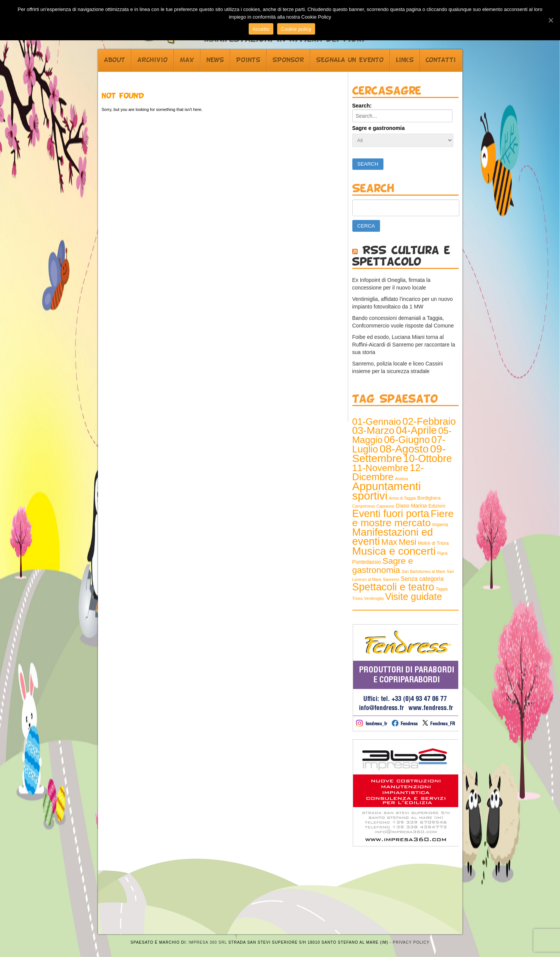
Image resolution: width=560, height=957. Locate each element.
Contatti (441, 60)
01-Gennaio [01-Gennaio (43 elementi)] (377, 422)
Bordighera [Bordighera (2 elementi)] (429, 498)
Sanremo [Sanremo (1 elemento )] (391, 579)
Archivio (153, 60)
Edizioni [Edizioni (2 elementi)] (437, 506)
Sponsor (288, 60)
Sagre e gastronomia (379, 128)
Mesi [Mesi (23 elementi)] (407, 542)
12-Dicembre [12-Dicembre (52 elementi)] (388, 472)
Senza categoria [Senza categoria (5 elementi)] (422, 579)
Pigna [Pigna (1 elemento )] (442, 553)
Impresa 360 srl (208, 942)
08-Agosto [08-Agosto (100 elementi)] (404, 449)
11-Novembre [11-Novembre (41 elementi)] (380, 468)
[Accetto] (551, 20)
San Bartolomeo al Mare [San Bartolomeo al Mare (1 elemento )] (424, 571)
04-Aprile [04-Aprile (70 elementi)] (416, 430)
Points (248, 60)
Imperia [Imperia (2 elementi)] (440, 525)
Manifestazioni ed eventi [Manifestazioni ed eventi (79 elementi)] (393, 537)
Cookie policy (296, 29)
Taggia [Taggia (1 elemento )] (442, 589)
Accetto (261, 29)
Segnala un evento (350, 60)
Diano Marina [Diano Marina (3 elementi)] (412, 506)
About (115, 60)
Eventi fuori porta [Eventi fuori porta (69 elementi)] (391, 514)
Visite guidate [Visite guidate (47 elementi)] (413, 596)
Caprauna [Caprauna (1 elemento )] (386, 506)
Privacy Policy (411, 942)
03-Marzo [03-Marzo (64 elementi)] (374, 430)
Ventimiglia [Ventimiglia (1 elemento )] (374, 598)
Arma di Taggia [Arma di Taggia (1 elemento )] (402, 498)
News (215, 60)
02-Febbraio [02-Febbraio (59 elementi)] (429, 421)
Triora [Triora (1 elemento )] (357, 598)
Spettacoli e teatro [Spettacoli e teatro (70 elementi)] (393, 587)
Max (187, 60)
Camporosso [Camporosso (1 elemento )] (364, 506)
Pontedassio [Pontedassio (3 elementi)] (367, 562)
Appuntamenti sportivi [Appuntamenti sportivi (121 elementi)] (387, 491)
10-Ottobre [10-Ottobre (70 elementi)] (427, 459)
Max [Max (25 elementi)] (389, 542)
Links (405, 60)
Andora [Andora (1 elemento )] (401, 479)
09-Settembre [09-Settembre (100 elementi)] (399, 453)
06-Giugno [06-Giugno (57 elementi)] (407, 440)
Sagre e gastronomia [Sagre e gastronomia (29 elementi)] (383, 565)
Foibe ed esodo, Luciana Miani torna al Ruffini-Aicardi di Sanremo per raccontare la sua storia (404, 345)
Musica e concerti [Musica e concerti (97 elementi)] (394, 551)
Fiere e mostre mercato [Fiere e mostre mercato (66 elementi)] (403, 518)
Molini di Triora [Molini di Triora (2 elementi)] (433, 543)
